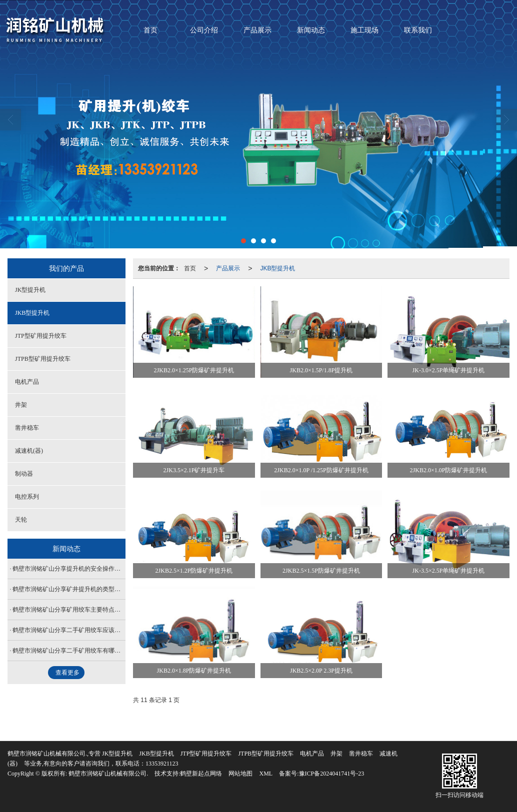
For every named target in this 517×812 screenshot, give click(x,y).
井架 (21, 405)
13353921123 (162, 764)
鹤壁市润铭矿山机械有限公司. (108, 774)
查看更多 (67, 673)
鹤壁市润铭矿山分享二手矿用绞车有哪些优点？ (69, 651)
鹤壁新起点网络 (201, 774)
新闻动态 (311, 30)
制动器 (24, 474)
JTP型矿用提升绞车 (41, 336)
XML (266, 774)
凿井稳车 (27, 428)
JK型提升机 (30, 290)
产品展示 (257, 30)
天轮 (21, 520)
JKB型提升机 (277, 268)
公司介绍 (204, 30)
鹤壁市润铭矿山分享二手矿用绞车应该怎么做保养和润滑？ (69, 630)
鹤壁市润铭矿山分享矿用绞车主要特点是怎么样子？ (69, 610)
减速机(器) (29, 451)
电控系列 (27, 497)
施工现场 (364, 30)
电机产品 (27, 382)
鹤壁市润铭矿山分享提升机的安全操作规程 (69, 569)
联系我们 (418, 30)
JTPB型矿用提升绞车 (43, 359)
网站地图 (240, 774)
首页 (150, 30)
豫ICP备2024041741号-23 (332, 774)
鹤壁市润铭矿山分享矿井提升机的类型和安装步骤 (69, 589)
